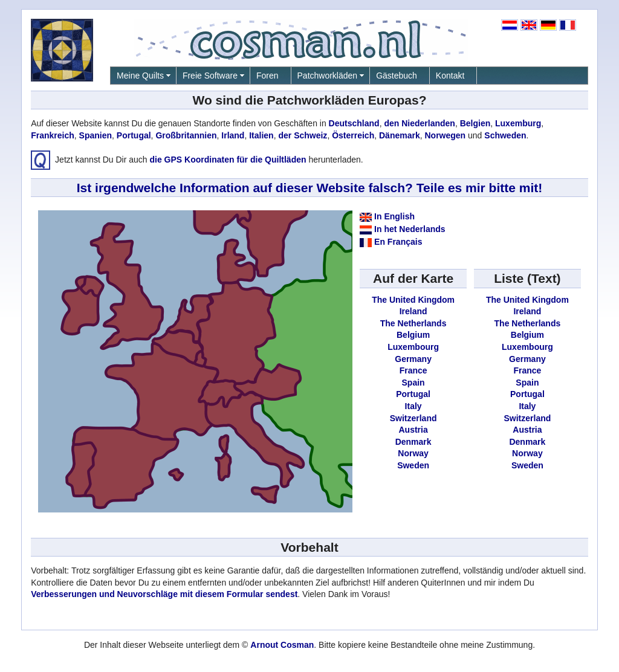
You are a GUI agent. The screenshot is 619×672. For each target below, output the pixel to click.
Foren (267, 76)
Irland (233, 135)
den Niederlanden (419, 123)
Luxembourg (413, 347)
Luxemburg (518, 123)
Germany (413, 359)
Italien (261, 135)
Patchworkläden (328, 76)
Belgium (413, 335)
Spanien (96, 135)
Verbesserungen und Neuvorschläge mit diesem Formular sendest (164, 594)
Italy (413, 406)
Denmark (413, 442)
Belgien (475, 123)
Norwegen (445, 135)
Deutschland (354, 123)
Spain (413, 383)
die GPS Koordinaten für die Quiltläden (228, 159)
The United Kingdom (413, 300)
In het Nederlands (410, 229)
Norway (413, 453)
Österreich (353, 135)
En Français (398, 242)
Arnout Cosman (282, 645)
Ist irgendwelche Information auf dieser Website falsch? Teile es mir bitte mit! (310, 188)
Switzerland (413, 418)
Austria (413, 430)
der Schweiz (303, 135)
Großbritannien (186, 135)
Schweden (505, 135)
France (413, 370)
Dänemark (400, 135)
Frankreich (53, 135)
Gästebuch (397, 76)
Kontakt (450, 76)
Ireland (413, 311)
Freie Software (210, 76)
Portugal (134, 135)
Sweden (413, 465)
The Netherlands (413, 323)
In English (394, 216)
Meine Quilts (140, 76)
